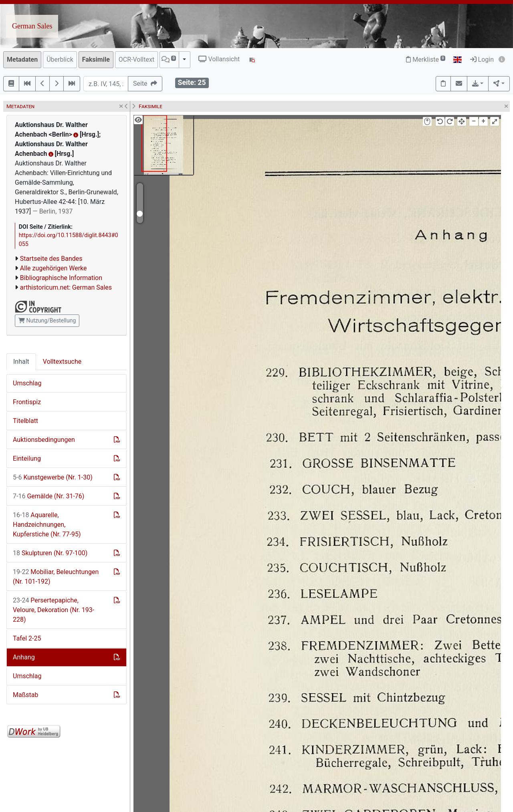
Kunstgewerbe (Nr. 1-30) (53, 477)
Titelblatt (25, 421)
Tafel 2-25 (27, 638)
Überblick (60, 59)
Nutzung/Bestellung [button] (47, 320)
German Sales (32, 26)
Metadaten (22, 59)
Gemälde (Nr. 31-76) (48, 496)
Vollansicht (219, 59)
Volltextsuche (62, 362)
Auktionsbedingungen (44, 440)
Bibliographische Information (61, 278)
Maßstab (25, 695)
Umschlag (27, 383)
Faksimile (96, 59)
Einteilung (27, 458)
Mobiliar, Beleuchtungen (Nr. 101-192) (56, 577)
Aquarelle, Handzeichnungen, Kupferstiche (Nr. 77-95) (47, 525)
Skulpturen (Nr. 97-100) (50, 553)
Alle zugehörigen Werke (54, 268)
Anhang (24, 657)
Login (482, 59)
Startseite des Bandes (51, 259)
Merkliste (426, 59)
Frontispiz (27, 402)
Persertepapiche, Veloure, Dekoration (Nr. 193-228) (54, 610)
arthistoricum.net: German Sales (66, 287)
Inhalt (21, 362)
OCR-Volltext (136, 59)
